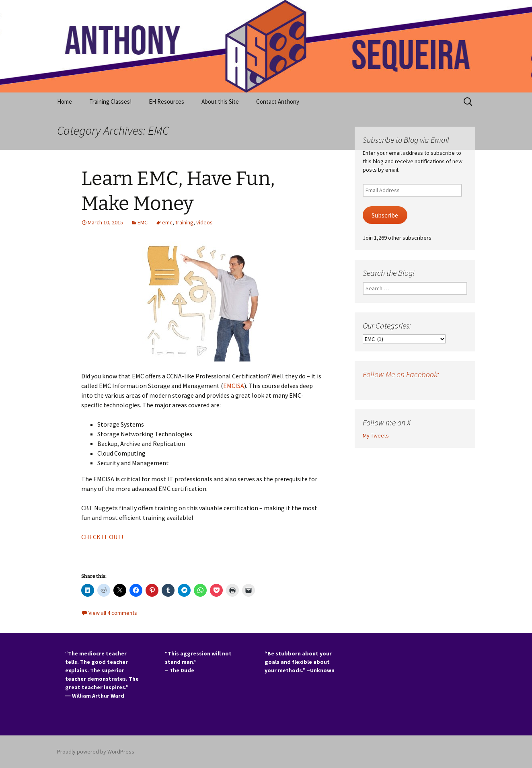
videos (204, 222)
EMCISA (234, 386)
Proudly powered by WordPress (96, 752)
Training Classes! (110, 102)
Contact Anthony (278, 102)
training (184, 222)
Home (65, 102)
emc (167, 222)
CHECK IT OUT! (103, 537)
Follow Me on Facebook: (401, 374)
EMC (143, 222)
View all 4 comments (113, 613)
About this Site (220, 102)
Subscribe (385, 215)
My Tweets (376, 435)
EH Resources (166, 102)
